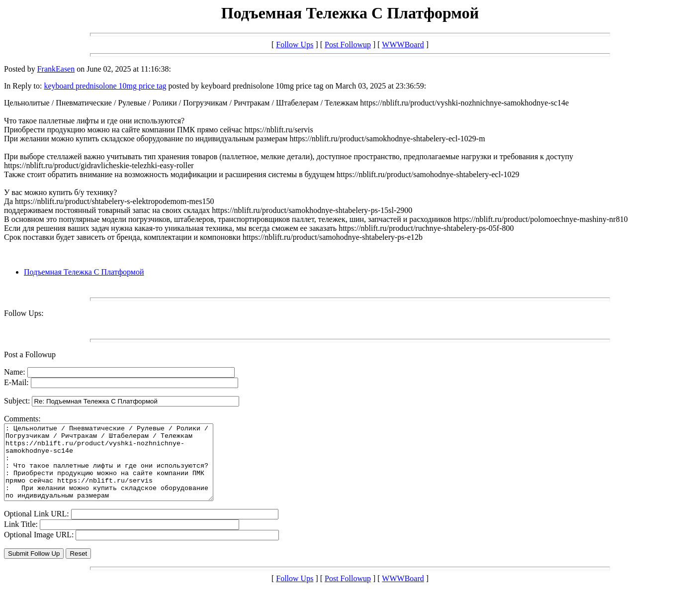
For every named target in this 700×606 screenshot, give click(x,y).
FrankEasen (56, 69)
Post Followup (348, 45)
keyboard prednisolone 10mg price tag (105, 86)
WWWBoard (403, 45)
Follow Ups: (24, 313)
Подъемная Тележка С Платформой (84, 272)
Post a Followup (30, 354)
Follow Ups (295, 45)
